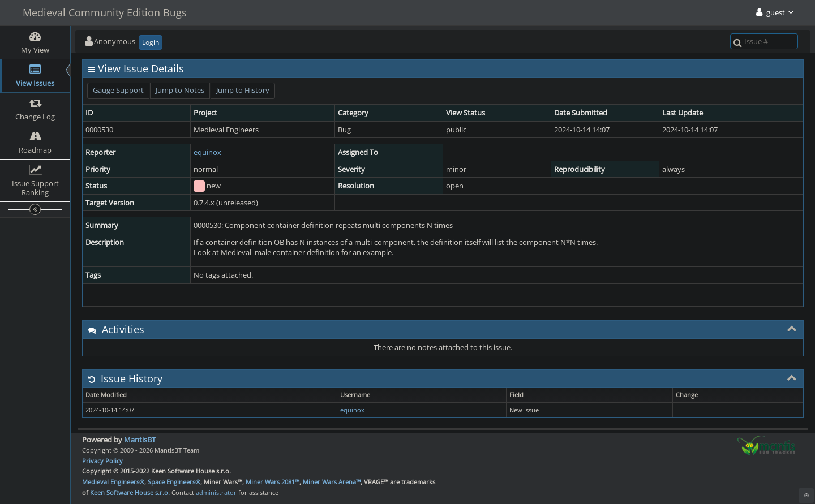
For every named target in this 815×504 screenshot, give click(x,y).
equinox (207, 152)
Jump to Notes (180, 90)
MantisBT (140, 440)
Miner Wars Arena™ (332, 482)
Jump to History (243, 90)
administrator (216, 492)
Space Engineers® (174, 482)
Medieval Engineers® (113, 482)
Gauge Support (118, 90)
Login (151, 42)
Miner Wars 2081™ (273, 482)
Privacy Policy (102, 461)
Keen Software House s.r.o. (130, 492)
